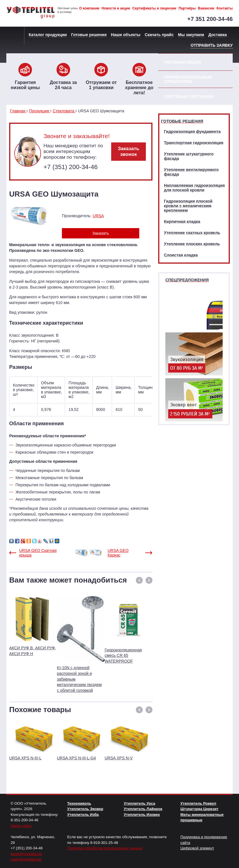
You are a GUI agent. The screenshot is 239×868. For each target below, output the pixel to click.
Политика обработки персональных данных (105, 848)
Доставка (218, 35)
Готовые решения (89, 35)
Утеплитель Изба (83, 815)
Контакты (225, 8)
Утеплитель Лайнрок (143, 809)
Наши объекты (126, 35)
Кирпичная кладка (182, 222)
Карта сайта (21, 826)
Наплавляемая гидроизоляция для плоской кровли (194, 188)
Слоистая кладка (181, 255)
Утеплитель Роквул (198, 803)
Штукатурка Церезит (200, 809)
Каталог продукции (48, 35)
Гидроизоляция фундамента (192, 132)
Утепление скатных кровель (192, 233)
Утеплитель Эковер (85, 809)
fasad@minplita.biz (26, 854)
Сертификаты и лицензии (154, 8)
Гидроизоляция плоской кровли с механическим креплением (188, 206)
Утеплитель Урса (139, 803)
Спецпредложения (187, 280)
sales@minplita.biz (26, 859)
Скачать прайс (159, 35)
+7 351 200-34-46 (210, 19)
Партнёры (187, 8)
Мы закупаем (191, 35)
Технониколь (79, 803)
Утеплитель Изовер (142, 815)
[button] (139, 580)
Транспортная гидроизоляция (194, 143)
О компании (89, 8)
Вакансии (206, 8)
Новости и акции (116, 8)
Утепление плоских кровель (192, 244)
